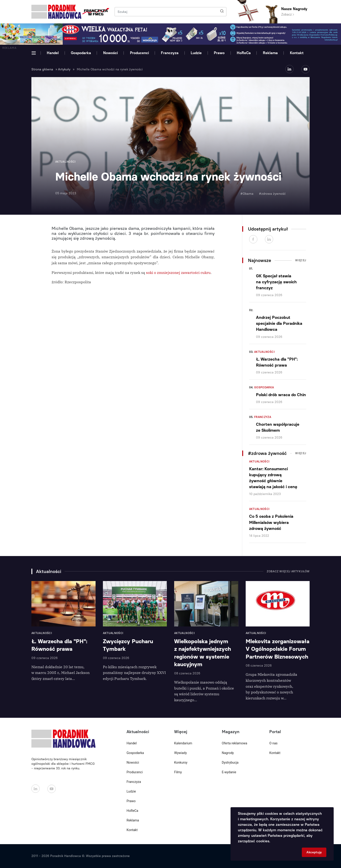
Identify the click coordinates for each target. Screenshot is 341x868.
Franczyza (170, 53)
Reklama (270, 53)
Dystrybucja (230, 762)
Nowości (110, 53)
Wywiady (180, 753)
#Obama (247, 194)
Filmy (178, 772)
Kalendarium (183, 743)
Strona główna (42, 69)
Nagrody (228, 753)
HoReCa (244, 53)
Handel (53, 53)
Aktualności (264, 352)
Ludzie (196, 53)
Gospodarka (81, 53)
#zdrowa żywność (272, 194)
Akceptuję (314, 852)
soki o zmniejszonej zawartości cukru (178, 273)
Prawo (219, 53)
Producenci (139, 53)
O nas (273, 743)
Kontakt (297, 53)
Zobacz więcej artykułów (288, 571)
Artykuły (64, 69)
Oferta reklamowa (235, 743)
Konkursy (181, 762)
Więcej (301, 260)
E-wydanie (229, 772)
